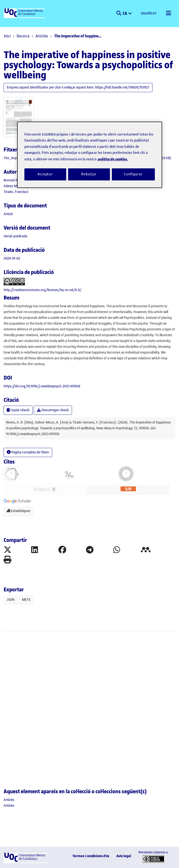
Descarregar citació (53, 410)
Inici (7, 36)
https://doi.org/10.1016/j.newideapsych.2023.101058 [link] (42, 386)
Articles (42, 36)
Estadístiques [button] (18, 511)
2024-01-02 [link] (12, 258)
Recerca (23, 36)
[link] (8, 214)
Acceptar (45, 174)
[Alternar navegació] (168, 14)
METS (26, 600)
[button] (119, 14)
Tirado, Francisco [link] (16, 192)
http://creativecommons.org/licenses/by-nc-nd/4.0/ (43, 290)
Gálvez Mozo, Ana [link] (17, 186)
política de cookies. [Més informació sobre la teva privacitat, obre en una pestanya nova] (113, 159)
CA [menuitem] (125, 13)
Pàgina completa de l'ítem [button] (28, 452)
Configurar (133, 174)
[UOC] (25, 14)
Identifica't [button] (149, 13)
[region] (90, 155)
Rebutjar (89, 174)
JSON (11, 600)
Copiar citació (18, 410)
